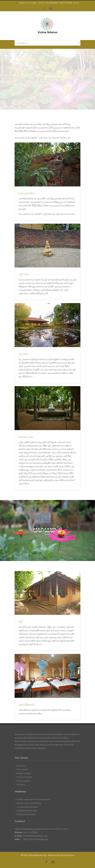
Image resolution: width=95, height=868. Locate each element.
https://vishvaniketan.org (36, 839)
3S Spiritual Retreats (27, 807)
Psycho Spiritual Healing (29, 803)
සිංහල (29, 3)
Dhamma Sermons (26, 814)
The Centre (22, 769)
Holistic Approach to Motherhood (34, 799)
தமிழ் (34, 3)
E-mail (76, 3)
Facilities (21, 785)
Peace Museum (24, 777)
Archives (21, 766)
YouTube (51, 8)
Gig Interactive (67, 855)
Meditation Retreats (27, 811)
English (22, 3)
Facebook (44, 8)
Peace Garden (24, 773)
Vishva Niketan (71, 734)
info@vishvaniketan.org (35, 836)
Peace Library (23, 781)
